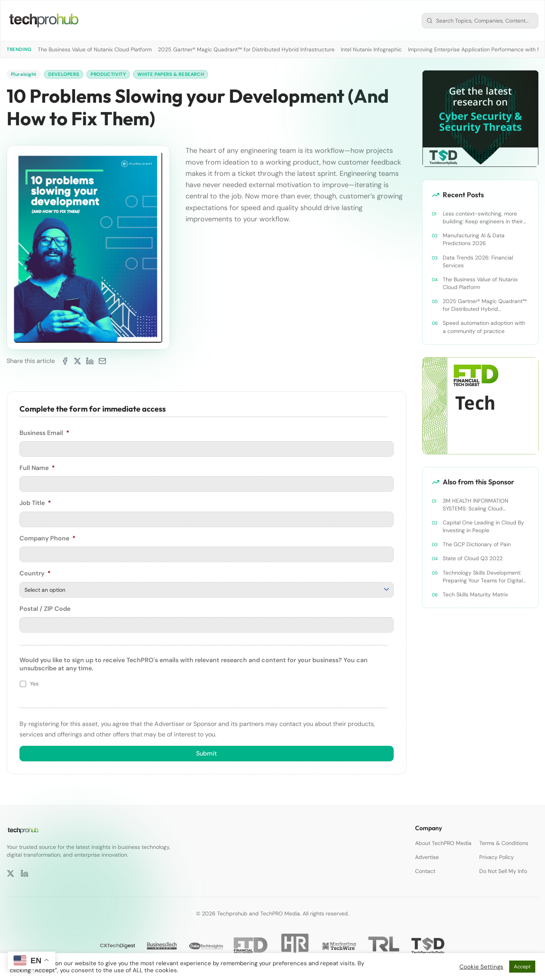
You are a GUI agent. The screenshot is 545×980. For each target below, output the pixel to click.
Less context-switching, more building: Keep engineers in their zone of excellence (483, 218)
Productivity (108, 74)
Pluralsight (24, 74)
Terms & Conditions (504, 843)
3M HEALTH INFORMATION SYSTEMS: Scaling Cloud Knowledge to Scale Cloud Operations (476, 505)
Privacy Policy (497, 857)
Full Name (37, 468)
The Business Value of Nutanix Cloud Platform (95, 49)
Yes (34, 684)
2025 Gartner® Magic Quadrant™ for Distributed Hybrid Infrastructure (246, 49)
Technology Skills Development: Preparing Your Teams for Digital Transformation (483, 577)
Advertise (427, 857)
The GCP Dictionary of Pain (477, 544)
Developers (64, 74)
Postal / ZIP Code (45, 609)
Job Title (35, 503)
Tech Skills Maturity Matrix (475, 594)
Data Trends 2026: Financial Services (478, 261)
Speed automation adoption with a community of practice (484, 327)
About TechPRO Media (443, 843)
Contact (425, 871)
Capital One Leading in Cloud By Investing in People (483, 526)
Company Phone (47, 538)
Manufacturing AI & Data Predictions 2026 (474, 239)
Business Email (44, 433)
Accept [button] (522, 967)
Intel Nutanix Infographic (371, 49)
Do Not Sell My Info (503, 871)
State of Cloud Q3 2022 (473, 558)
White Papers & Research (171, 74)
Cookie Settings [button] (481, 967)
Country (35, 573)
